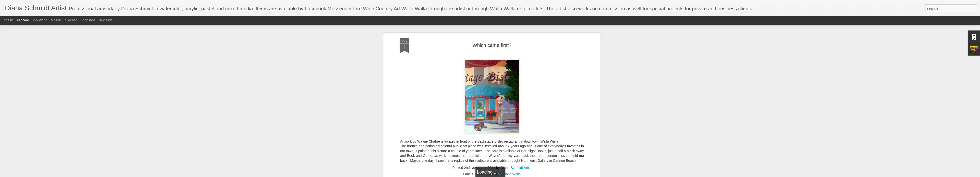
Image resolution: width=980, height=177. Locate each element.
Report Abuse (520, 174)
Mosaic (56, 20)
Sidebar (71, 20)
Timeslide (105, 20)
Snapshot (88, 20)
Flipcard (23, 20)
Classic (8, 20)
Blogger (505, 174)
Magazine (40, 20)
